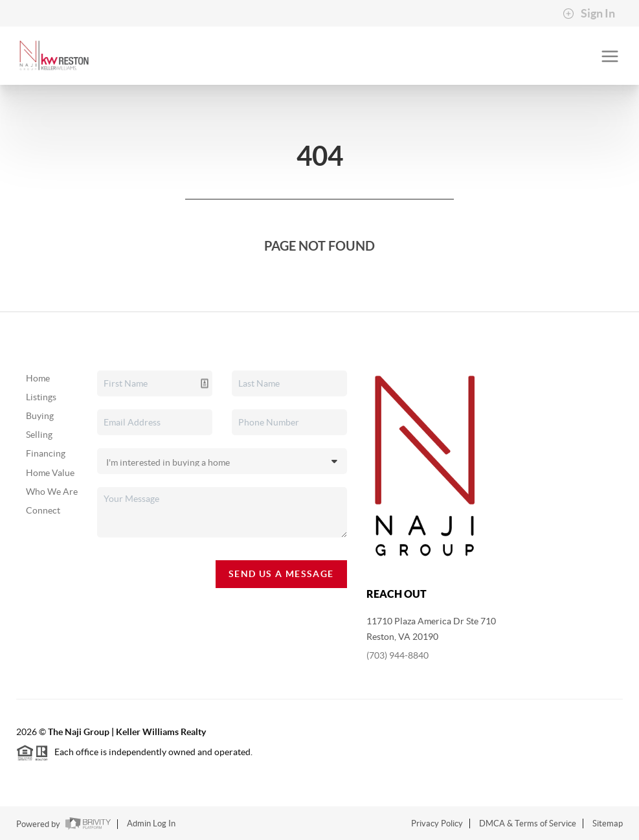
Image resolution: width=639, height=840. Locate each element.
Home (38, 378)
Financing (46, 453)
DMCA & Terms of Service (528, 823)
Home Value (50, 473)
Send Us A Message (281, 574)
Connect (43, 510)
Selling (39, 435)
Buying (40, 416)
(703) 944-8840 (398, 655)
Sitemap (608, 823)
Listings (41, 397)
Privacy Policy (437, 823)
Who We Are (52, 492)
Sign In (589, 14)
